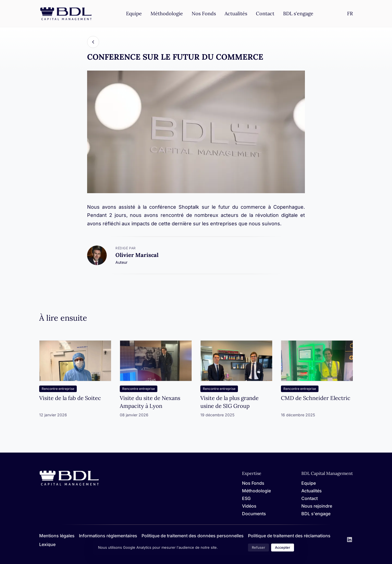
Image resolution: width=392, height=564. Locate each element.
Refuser (258, 548)
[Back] (93, 42)
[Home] (69, 485)
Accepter (283, 548)
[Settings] (350, 13)
